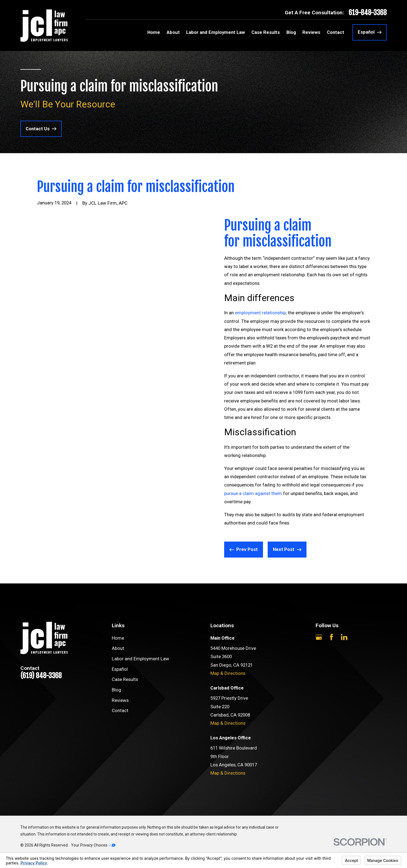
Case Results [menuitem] (266, 32)
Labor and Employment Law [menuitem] (215, 32)
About (118, 648)
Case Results (125, 679)
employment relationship (260, 313)
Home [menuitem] (154, 32)
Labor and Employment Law (140, 659)
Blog (116, 690)
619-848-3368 (368, 13)
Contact (120, 710)
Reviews (120, 700)
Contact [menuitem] (336, 32)
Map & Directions (228, 673)
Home (118, 638)
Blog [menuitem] (291, 32)
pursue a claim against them (253, 493)
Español (120, 669)
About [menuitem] (173, 32)
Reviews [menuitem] (311, 32)
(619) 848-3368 (41, 676)
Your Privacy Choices (93, 845)
